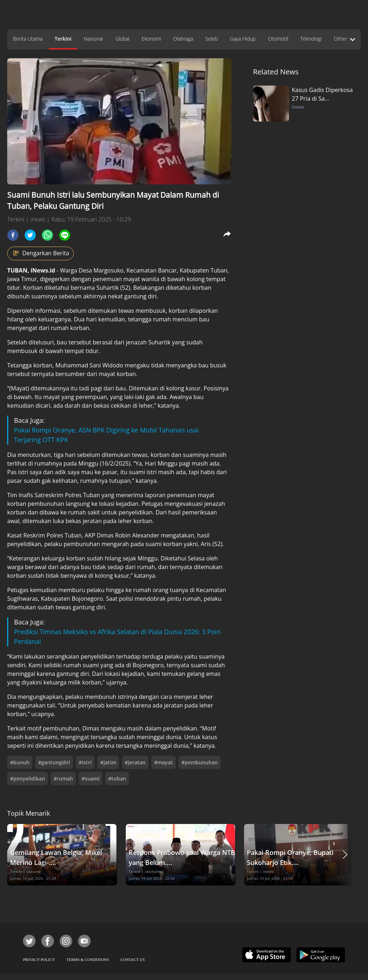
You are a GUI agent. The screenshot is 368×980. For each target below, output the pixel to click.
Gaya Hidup (243, 39)
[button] (345, 855)
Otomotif (278, 39)
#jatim (108, 762)
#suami (91, 778)
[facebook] (13, 235)
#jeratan (135, 762)
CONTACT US (133, 960)
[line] (65, 235)
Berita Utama (28, 39)
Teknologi (311, 39)
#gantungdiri (54, 762)
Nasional (93, 39)
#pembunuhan (200, 762)
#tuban (117, 778)
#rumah (63, 778)
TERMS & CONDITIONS (88, 960)
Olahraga (183, 39)
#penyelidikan (27, 778)
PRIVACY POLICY (39, 960)
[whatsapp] (47, 235)
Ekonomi (151, 39)
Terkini (63, 39)
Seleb (211, 39)
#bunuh (20, 762)
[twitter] (30, 235)
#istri (85, 762)
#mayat (164, 762)
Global (122, 39)
